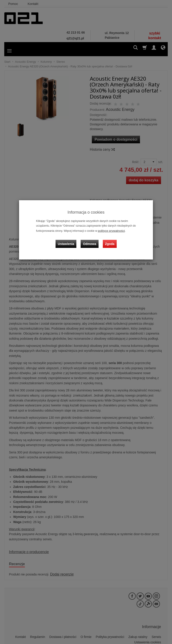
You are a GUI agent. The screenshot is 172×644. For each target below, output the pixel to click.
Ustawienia (69, 240)
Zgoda (109, 240)
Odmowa (91, 240)
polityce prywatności (110, 230)
